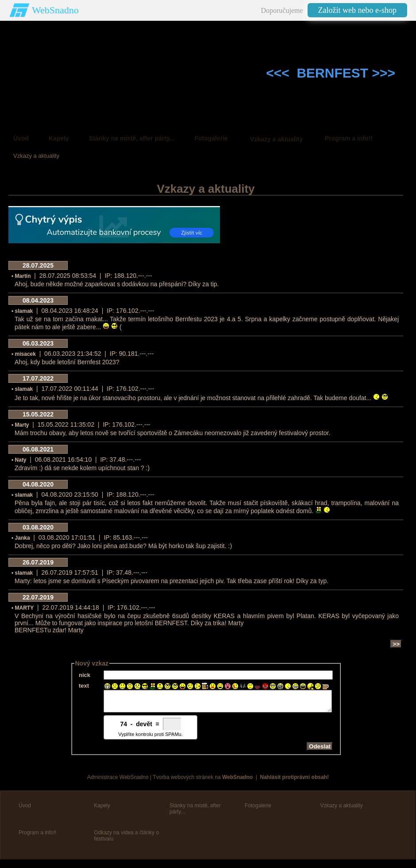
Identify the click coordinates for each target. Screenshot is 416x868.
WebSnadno (55, 10)
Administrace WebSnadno (118, 781)
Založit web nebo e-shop (357, 10)
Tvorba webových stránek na (203, 781)
